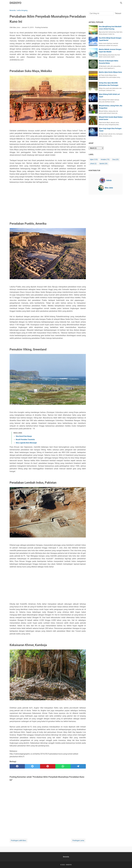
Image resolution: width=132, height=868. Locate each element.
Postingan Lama (78, 840)
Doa (116, 160)
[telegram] (78, 766)
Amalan (105, 160)
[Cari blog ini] (121, 3)
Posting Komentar (41, 27)
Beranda (66, 857)
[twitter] (32, 766)
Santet (103, 164)
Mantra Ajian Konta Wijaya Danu (110, 72)
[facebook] (17, 766)
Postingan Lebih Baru (19, 840)
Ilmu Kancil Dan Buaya (24, 436)
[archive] (96, 148)
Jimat (93, 164)
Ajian (94, 160)
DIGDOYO (15, 3)
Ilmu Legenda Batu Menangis (26, 443)
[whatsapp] (63, 766)
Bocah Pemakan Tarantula (25, 439)
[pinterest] (48, 766)
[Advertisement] (48, 203)
